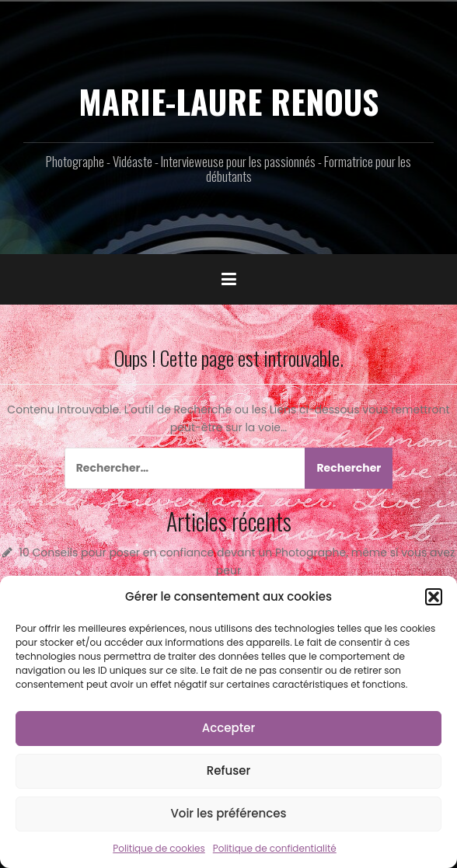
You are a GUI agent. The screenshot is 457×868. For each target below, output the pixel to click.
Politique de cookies (159, 848)
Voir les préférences (228, 813)
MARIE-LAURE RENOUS (228, 101)
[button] (434, 597)
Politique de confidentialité (275, 848)
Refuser (228, 770)
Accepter (228, 728)
